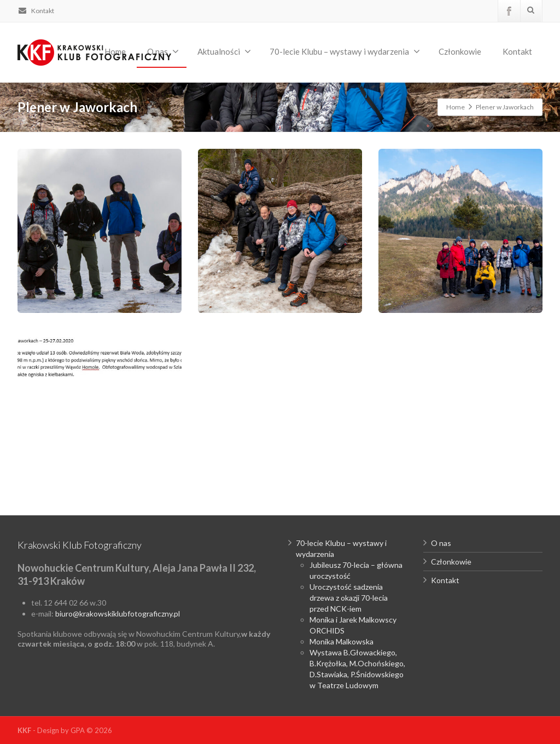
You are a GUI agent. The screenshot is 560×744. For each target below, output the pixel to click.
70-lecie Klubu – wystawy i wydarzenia (345, 51)
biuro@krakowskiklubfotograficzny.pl (118, 614)
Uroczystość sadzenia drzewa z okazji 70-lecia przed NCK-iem (349, 598)
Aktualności (224, 51)
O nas (441, 543)
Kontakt (36, 11)
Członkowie (460, 51)
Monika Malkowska (342, 641)
